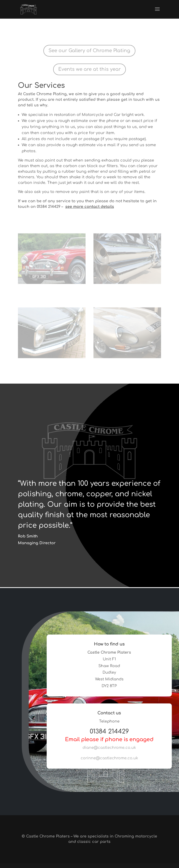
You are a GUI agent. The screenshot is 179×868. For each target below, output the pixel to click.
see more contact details (90, 207)
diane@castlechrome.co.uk (113, 748)
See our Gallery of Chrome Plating (89, 51)
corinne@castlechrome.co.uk (113, 758)
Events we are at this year (89, 69)
